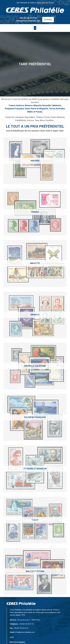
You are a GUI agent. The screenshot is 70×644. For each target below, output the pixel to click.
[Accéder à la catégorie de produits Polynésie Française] (35, 417)
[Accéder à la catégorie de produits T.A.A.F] (35, 520)
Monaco (29, 105)
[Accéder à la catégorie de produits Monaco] (35, 315)
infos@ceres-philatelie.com (28, 21)
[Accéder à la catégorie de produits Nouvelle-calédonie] (35, 366)
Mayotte (38, 105)
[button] (35, 28)
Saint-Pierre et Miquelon (37, 109)
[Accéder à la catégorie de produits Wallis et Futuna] (35, 571)
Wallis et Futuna (35, 112)
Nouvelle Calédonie (52, 105)
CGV (12, 637)
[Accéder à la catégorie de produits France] (35, 212)
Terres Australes (57, 109)
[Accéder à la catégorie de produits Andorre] (35, 161)
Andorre (20, 105)
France (12, 105)
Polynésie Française (14, 109)
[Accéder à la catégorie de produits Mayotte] (35, 263)
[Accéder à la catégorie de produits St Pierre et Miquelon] (35, 469)
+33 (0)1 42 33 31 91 (28, 18)
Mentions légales (18, 642)
